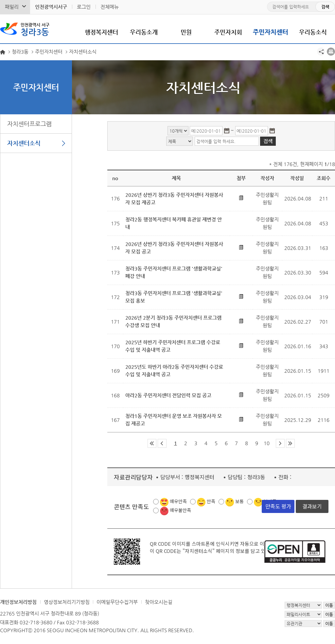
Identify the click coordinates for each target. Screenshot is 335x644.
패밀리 (12, 7)
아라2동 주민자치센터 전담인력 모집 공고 (168, 395)
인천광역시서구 (51, 7)
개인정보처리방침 (18, 602)
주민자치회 (228, 32)
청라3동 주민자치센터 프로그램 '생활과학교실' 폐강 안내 (174, 272)
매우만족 (178, 501)
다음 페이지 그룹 (280, 443)
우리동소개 (144, 32)
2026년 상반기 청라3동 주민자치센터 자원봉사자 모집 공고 (174, 248)
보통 (239, 501)
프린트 (331, 52)
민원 (186, 32)
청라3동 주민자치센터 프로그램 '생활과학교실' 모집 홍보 (174, 297)
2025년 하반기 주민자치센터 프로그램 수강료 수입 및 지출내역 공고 (173, 346)
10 (267, 443)
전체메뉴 (110, 7)
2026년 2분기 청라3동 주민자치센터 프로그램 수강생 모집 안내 (173, 321)
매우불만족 (180, 510)
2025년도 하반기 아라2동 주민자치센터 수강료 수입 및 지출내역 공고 (174, 370)
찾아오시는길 (159, 602)
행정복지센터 (101, 32)
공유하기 (321, 52)
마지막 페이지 (290, 443)
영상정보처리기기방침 (67, 602)
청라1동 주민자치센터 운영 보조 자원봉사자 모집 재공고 (174, 420)
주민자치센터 (271, 32)
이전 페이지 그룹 (162, 443)
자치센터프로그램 (29, 124)
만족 (211, 501)
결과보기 (312, 506)
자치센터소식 (24, 143)
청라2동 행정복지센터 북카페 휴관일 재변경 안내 (174, 223)
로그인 (84, 7)
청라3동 (35, 29)
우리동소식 (313, 32)
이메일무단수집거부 (117, 602)
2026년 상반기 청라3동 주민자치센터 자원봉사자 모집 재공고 (174, 199)
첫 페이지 (152, 443)
